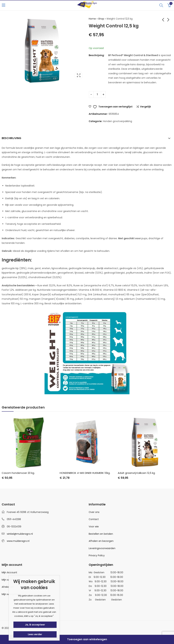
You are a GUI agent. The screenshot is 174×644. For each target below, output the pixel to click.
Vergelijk (145, 107)
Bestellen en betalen (101, 534)
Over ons (94, 512)
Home (92, 19)
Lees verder (35, 634)
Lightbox (79, 75)
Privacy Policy (97, 555)
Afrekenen (8, 587)
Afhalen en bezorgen (101, 541)
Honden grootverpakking (118, 121)
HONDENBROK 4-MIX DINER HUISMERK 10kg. (85, 473)
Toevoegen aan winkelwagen (87, 639)
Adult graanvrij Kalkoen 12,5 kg (136, 473)
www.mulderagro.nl (18, 541)
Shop (101, 19)
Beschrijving (11, 138)
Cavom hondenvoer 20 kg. (18, 473)
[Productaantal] (97, 95)
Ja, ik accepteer (35, 625)
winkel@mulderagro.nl (20, 534)
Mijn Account (9, 572)
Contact (94, 519)
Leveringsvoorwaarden (102, 548)
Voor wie (94, 527)
